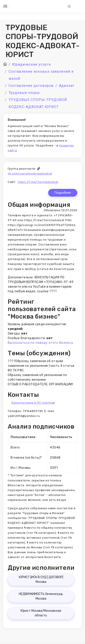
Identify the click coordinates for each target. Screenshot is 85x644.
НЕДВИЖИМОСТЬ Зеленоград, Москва (41, 596)
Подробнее (63, 193)
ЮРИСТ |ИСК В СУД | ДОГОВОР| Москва (41, 579)
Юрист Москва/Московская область (41, 613)
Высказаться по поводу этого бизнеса (40, 343)
